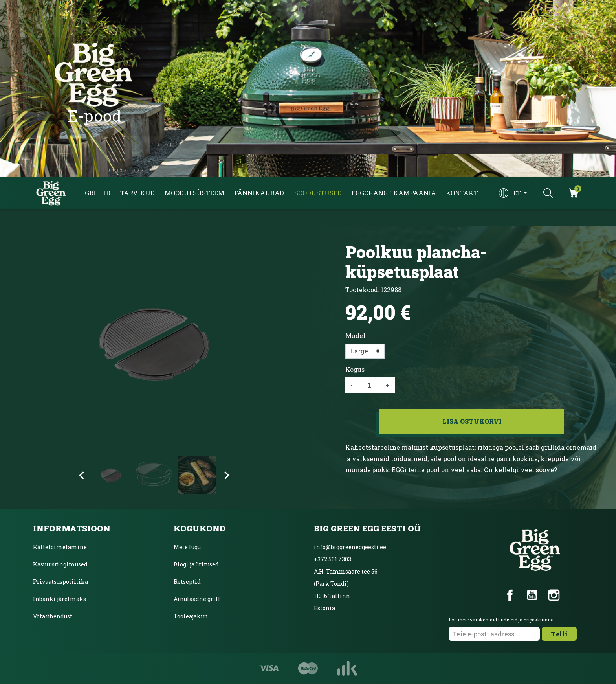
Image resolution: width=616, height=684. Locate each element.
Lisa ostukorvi (472, 421)
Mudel (355, 336)
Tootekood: (362, 290)
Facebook (510, 595)
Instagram (554, 595)
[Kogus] (369, 385)
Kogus (355, 369)
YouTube (532, 595)
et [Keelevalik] (518, 193)
